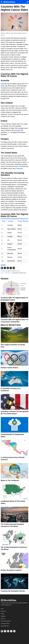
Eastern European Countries (11, 570)
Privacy (2, 614)
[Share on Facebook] (5, 268)
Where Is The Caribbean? (10, 480)
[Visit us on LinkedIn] (14, 631)
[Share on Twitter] (8, 268)
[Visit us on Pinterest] (11, 631)
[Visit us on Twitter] (8, 631)
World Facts (18, 271)
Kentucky (20, 168)
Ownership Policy (5, 626)
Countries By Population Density (13, 591)
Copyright (3, 616)
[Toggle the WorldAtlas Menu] (2, 2)
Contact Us (3, 611)
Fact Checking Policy (6, 621)
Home (2, 609)
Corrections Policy (5, 624)
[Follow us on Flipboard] (2, 631)
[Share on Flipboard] (2, 268)
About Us (3, 619)
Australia (4, 84)
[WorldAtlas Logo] (10, 2)
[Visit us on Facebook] (5, 631)
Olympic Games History (10, 368)
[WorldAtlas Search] (27, 2)
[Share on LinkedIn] (14, 268)
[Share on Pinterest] (11, 268)
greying (17, 130)
